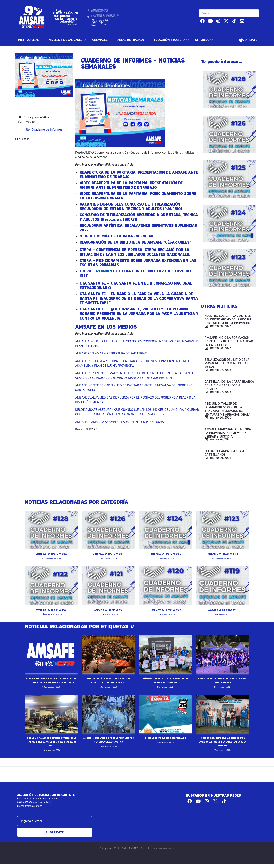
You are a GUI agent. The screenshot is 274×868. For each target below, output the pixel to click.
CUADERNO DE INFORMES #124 (166, 554)
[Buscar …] (229, 13)
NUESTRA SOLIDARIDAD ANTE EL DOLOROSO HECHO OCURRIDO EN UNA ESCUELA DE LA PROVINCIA (51, 682)
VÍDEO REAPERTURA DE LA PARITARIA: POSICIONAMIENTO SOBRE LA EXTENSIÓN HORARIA (138, 196)
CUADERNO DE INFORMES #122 (51, 610)
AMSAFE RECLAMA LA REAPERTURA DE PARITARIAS (111, 353)
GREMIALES (102, 40)
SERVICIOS (204, 40)
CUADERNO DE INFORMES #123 (223, 554)
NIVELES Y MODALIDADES (68, 40)
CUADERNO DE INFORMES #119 (223, 610)
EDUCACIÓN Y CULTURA (172, 40)
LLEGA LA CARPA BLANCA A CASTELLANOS (166, 742)
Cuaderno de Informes (47, 129)
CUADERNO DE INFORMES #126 (108, 554)
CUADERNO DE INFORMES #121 (108, 610)
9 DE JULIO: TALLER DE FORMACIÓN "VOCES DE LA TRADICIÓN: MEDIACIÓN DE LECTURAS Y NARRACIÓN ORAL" (51, 745)
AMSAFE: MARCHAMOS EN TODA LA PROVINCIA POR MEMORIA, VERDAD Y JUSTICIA (108, 745)
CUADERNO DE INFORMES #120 (166, 610)
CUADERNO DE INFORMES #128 (51, 554)
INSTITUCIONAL (31, 40)
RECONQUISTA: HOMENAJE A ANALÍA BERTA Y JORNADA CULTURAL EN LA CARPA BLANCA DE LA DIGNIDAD (223, 745)
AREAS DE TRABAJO (133, 40)
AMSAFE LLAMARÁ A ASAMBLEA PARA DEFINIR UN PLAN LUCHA (119, 422)
